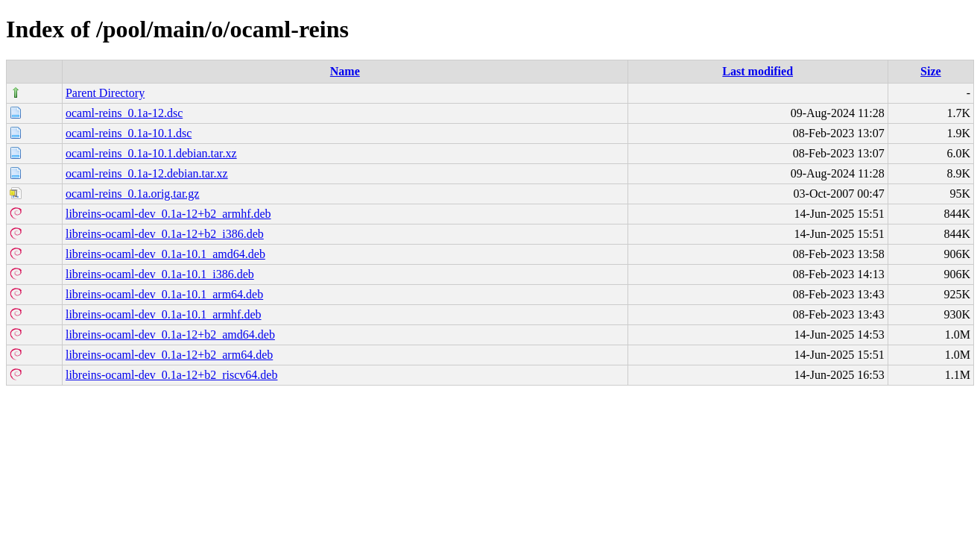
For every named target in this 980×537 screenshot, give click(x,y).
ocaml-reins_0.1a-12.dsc (124, 113)
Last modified (758, 71)
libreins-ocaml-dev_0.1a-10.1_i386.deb (160, 274)
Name (345, 71)
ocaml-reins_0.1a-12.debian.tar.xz (147, 173)
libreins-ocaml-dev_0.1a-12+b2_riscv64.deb (172, 375)
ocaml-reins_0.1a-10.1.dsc (129, 133)
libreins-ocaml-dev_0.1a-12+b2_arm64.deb (169, 355)
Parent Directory (105, 93)
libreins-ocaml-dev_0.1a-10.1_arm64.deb (164, 294)
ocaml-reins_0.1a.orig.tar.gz (133, 194)
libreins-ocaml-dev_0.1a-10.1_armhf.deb (164, 314)
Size (931, 71)
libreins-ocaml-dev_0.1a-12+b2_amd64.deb (170, 335)
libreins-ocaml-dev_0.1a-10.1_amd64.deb (165, 254)
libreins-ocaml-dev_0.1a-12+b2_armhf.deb (168, 214)
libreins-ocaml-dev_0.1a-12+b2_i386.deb (165, 234)
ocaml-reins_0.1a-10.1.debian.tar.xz (151, 153)
